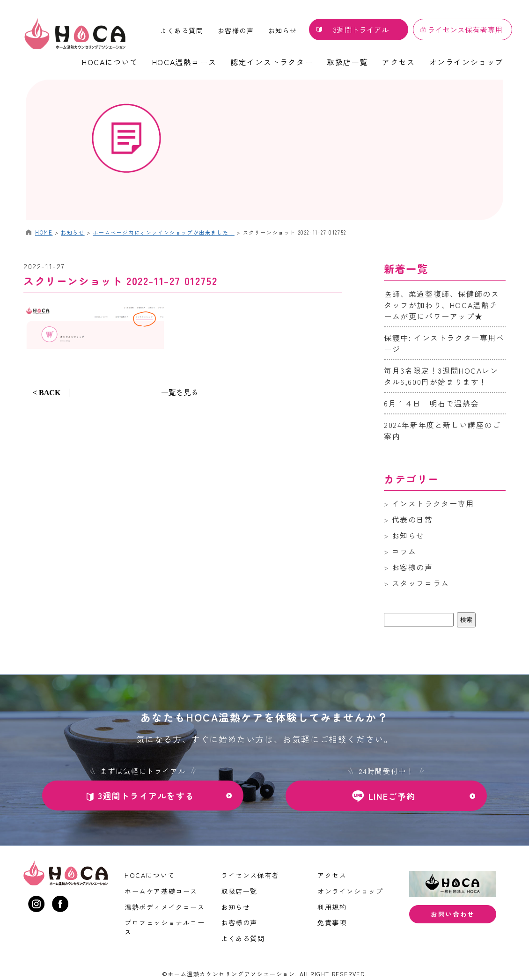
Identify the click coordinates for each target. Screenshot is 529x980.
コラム (404, 551)
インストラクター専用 (433, 503)
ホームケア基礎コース (161, 891)
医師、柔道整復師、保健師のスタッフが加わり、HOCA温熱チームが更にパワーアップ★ (441, 305)
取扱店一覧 (347, 62)
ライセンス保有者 (250, 875)
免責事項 (332, 922)
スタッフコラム (421, 583)
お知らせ (283, 30)
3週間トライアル (361, 29)
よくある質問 (182, 30)
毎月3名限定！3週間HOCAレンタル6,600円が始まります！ (441, 376)
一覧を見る (180, 392)
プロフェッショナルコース (165, 927)
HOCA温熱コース (184, 62)
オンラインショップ (466, 62)
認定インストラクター (272, 62)
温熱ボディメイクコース (165, 907)
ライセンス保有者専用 (465, 29)
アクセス (398, 62)
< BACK (47, 393)
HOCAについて (110, 62)
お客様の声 (236, 30)
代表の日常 (412, 519)
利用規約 (332, 907)
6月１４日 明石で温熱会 (431, 403)
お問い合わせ (453, 914)
